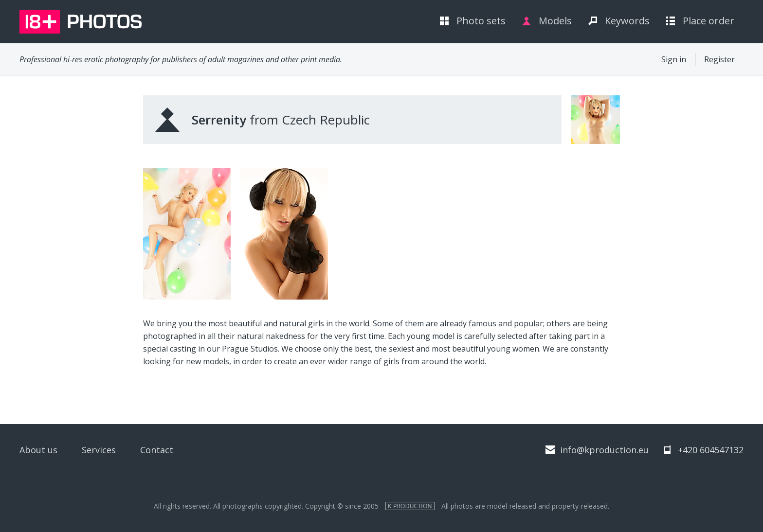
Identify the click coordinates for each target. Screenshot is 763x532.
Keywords (627, 21)
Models (555, 21)
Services (99, 450)
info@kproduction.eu (604, 450)
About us (38, 450)
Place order (708, 21)
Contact (157, 450)
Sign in (674, 59)
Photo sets (481, 21)
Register (719, 59)
